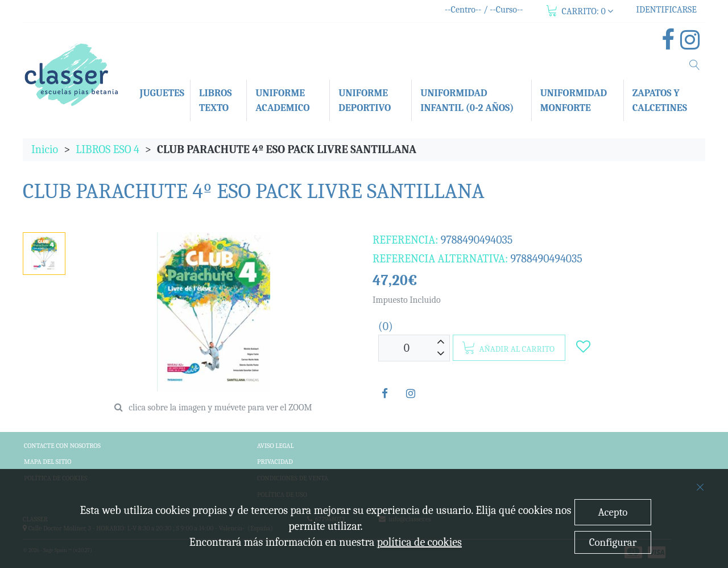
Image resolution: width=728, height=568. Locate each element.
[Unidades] (407, 348)
